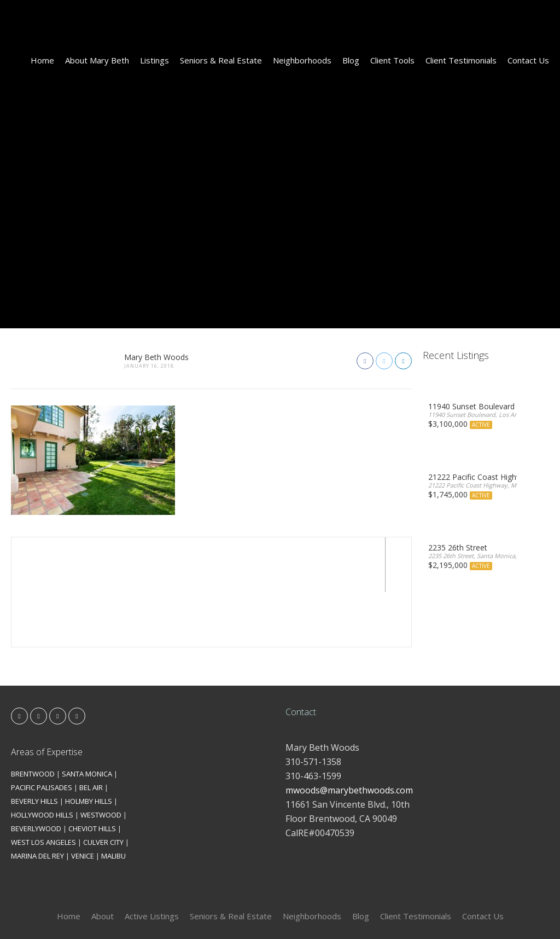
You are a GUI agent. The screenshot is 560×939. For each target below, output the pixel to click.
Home (42, 60)
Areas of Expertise (47, 697)
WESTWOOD (101, 760)
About (103, 861)
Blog (351, 60)
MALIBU (113, 801)
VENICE (83, 801)
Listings (154, 60)
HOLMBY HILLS (89, 746)
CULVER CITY (103, 787)
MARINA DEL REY (37, 801)
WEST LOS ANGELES (43, 787)
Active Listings (152, 861)
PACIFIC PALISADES (42, 733)
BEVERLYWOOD (36, 774)
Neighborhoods (302, 60)
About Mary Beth (97, 60)
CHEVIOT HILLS (92, 774)
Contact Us (528, 60)
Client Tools (392, 60)
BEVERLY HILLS (34, 746)
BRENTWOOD (33, 719)
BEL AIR (91, 733)
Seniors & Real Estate (221, 60)
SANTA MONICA (87, 719)
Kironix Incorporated (341, 912)
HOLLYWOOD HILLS (42, 760)
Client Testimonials (461, 60)
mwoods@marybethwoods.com (349, 735)
